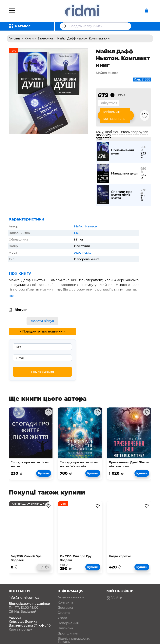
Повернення (68, 623)
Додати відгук (42, 321)
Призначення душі (123, 152)
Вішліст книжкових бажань (74, 640)
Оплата (64, 613)
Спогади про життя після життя (122, 195)
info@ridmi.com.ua (24, 598)
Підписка (65, 628)
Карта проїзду (20, 629)
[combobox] (95, 26)
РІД (77, 233)
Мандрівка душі (124, 173)
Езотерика (45, 38)
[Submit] (65, 26)
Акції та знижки (71, 597)
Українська (83, 253)
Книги (29, 38)
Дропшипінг (68, 633)
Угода (62, 618)
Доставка (65, 608)
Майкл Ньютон (86, 226)
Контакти (65, 603)
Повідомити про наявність (113, 115)
